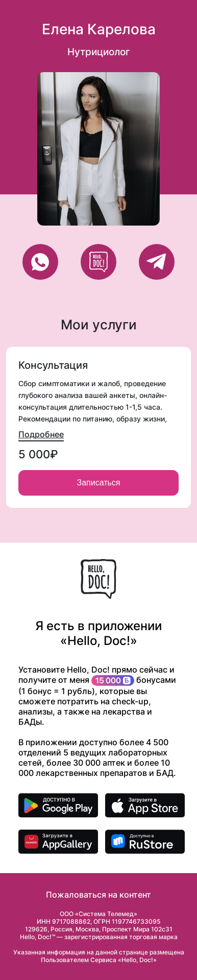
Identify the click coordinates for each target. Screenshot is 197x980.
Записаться (98, 483)
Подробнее (41, 434)
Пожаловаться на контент (98, 895)
